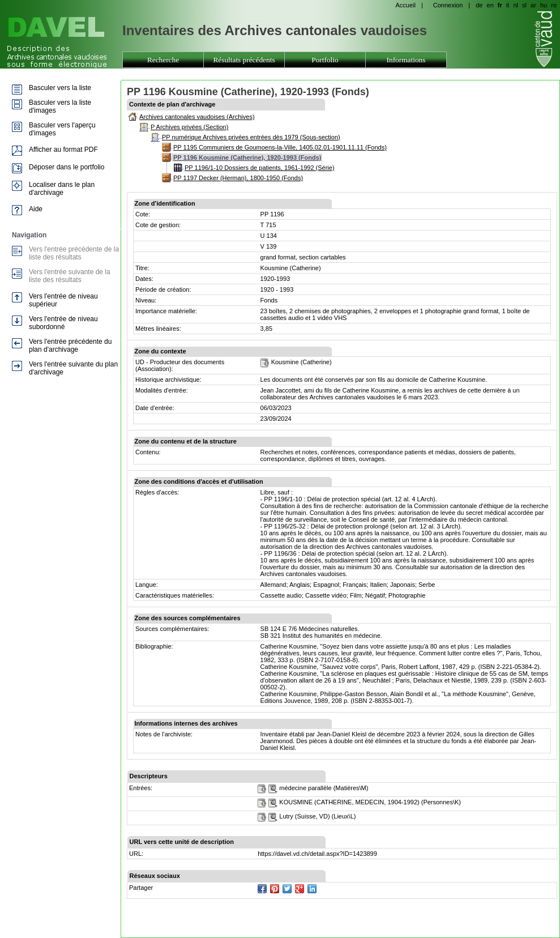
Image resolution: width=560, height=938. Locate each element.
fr (500, 5)
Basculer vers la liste (60, 88)
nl (516, 5)
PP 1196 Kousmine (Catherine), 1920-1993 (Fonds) (247, 157)
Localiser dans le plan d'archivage (62, 189)
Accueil (405, 5)
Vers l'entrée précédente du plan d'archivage (70, 346)
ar (533, 5)
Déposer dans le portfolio (67, 167)
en (490, 5)
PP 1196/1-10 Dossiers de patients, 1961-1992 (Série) (260, 168)
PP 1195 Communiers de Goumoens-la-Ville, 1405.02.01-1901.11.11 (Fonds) (280, 147)
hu (544, 5)
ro (554, 5)
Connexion (448, 5)
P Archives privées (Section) (189, 127)
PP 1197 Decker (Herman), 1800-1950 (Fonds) (238, 178)
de (479, 5)
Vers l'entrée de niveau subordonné (63, 323)
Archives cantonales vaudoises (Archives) (197, 117)
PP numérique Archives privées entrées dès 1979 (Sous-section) (251, 137)
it (508, 5)
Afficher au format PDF (63, 150)
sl (524, 5)
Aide (36, 209)
